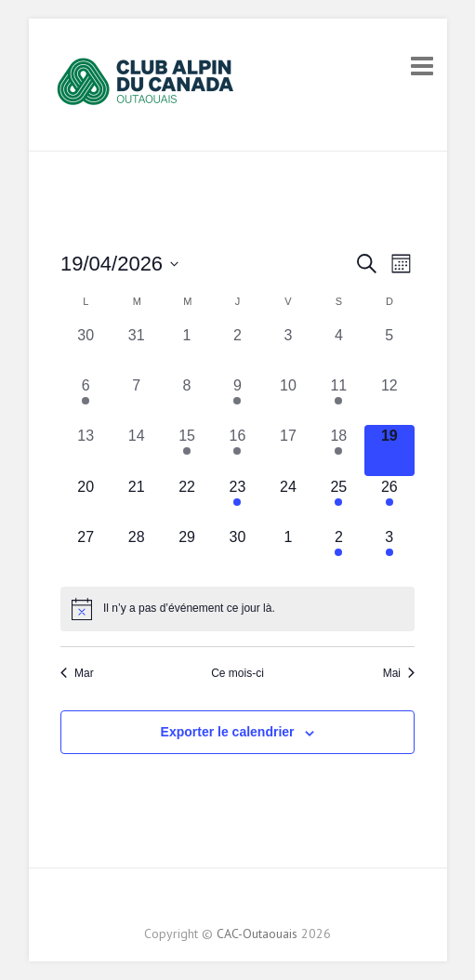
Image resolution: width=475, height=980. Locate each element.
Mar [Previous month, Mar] (77, 673)
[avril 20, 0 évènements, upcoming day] (86, 501)
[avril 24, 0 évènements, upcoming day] (288, 501)
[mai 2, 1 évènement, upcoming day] (338, 551)
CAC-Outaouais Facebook (222, 901)
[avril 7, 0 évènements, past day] (136, 400)
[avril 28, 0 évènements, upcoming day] (136, 551)
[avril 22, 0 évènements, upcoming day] (187, 501)
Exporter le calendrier (228, 732)
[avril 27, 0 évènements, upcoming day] (86, 551)
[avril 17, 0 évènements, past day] (288, 450)
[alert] (237, 609)
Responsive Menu (422, 66)
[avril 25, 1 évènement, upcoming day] (338, 501)
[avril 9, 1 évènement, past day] (237, 400)
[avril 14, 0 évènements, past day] (136, 450)
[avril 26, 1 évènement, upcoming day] (389, 501)
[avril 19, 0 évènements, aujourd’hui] (389, 450)
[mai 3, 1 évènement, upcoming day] (389, 551)
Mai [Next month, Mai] (399, 673)
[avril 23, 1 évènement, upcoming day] (237, 501)
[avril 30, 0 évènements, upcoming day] (237, 551)
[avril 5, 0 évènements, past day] (389, 350)
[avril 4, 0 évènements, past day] (338, 350)
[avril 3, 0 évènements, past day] (288, 350)
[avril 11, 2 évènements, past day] (338, 400)
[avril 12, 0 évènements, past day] (389, 400)
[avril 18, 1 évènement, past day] (338, 450)
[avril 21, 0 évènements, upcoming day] (136, 501)
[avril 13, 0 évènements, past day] (86, 450)
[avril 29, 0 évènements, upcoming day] (187, 551)
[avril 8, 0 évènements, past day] (187, 400)
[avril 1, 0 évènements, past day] (187, 350)
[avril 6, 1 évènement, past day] (86, 400)
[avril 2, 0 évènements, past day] (237, 350)
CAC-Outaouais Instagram (253, 901)
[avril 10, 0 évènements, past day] (288, 400)
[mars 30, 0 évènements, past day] (86, 350)
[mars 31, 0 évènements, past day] (136, 350)
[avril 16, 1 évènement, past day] (237, 450)
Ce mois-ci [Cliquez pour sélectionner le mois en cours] (237, 673)
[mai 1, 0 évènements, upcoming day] (288, 551)
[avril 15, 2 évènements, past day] (187, 450)
